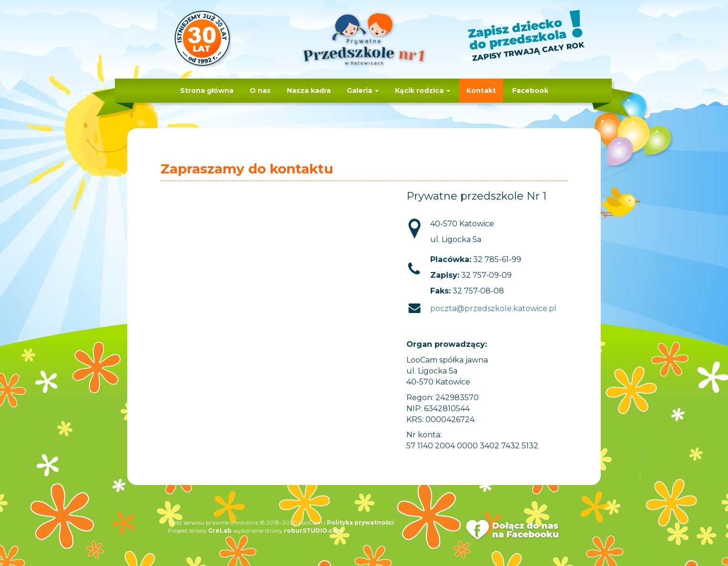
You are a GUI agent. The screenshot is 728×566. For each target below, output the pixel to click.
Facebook (530, 91)
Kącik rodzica (423, 91)
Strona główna (207, 91)
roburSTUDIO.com (313, 531)
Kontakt (481, 91)
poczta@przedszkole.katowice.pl (493, 308)
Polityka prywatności (360, 522)
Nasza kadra (309, 91)
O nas (260, 91)
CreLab (220, 531)
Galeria (363, 91)
